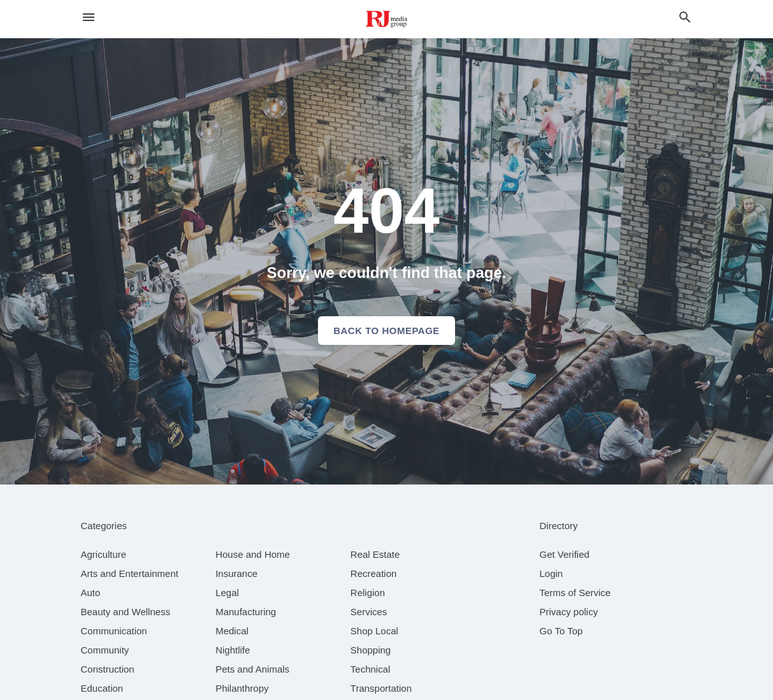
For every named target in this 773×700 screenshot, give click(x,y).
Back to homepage (386, 331)
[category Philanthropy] (242, 688)
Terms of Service (575, 593)
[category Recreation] (374, 573)
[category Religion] (368, 593)
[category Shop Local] (374, 631)
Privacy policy (569, 612)
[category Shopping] (371, 650)
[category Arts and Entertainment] (130, 573)
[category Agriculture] (104, 554)
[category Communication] (114, 631)
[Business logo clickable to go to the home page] (387, 19)
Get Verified (565, 554)
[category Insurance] (236, 573)
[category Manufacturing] (246, 612)
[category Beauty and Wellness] (126, 612)
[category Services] (369, 612)
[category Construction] (108, 669)
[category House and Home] (253, 554)
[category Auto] (91, 593)
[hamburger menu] (89, 18)
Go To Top (561, 631)
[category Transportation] (381, 688)
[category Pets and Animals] (252, 669)
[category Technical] (371, 669)
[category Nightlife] (233, 650)
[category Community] (105, 650)
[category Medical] (232, 631)
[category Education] (102, 688)
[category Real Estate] (375, 554)
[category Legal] (227, 593)
